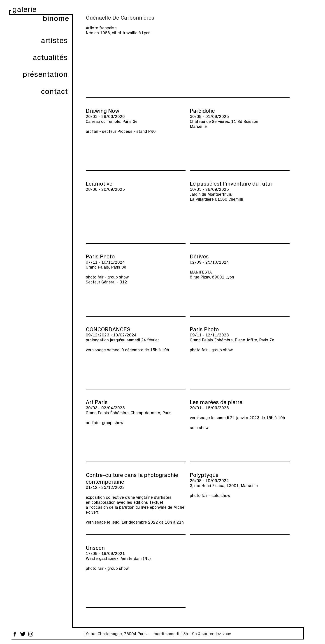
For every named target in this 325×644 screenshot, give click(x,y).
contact (54, 91)
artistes (54, 40)
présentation (45, 74)
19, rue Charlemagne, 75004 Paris (115, 634)
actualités (50, 57)
